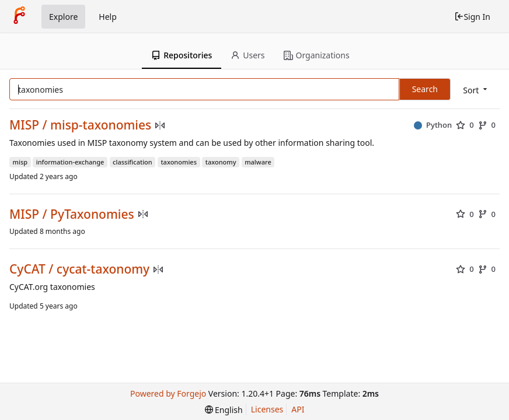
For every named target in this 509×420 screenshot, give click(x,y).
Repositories (182, 55)
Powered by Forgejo (168, 393)
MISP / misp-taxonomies (80, 125)
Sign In (472, 17)
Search (425, 89)
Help (108, 17)
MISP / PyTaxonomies (72, 214)
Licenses (267, 409)
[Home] (19, 16)
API (298, 409)
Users (247, 55)
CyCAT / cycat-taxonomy (79, 269)
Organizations (317, 55)
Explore (63, 17)
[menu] (476, 90)
